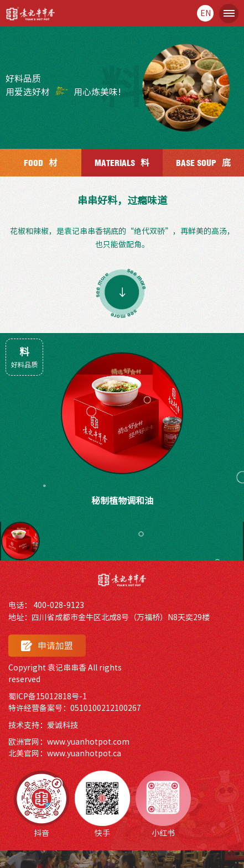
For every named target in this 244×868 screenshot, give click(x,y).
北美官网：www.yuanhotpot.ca (65, 753)
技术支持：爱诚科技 (43, 725)
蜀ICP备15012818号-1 (48, 697)
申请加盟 (47, 646)
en (206, 13)
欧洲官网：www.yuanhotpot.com (69, 742)
